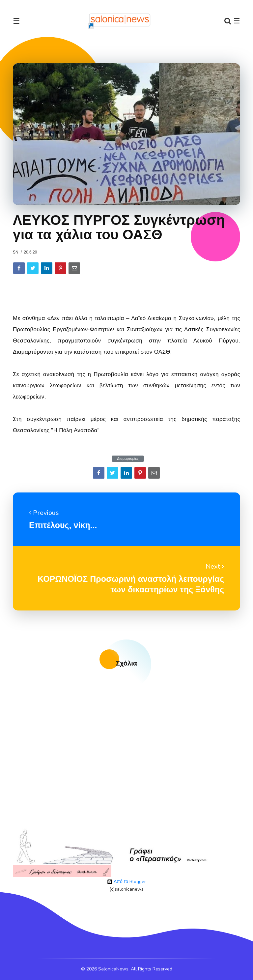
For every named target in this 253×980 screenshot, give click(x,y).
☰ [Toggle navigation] (16, 21)
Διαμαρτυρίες (128, 459)
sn (16, 252)
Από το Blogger (126, 882)
